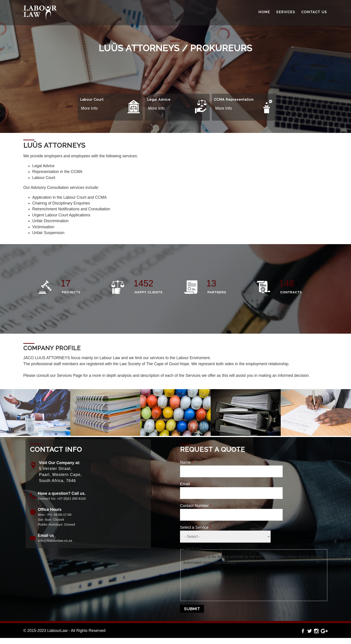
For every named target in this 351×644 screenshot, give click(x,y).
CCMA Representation (234, 100)
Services (286, 12)
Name (187, 462)
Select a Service (196, 527)
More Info (89, 108)
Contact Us (314, 12)
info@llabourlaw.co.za (55, 541)
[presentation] (201, 582)
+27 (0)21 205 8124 (71, 499)
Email (186, 484)
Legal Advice (159, 100)
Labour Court (92, 100)
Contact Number (196, 506)
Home (264, 12)
